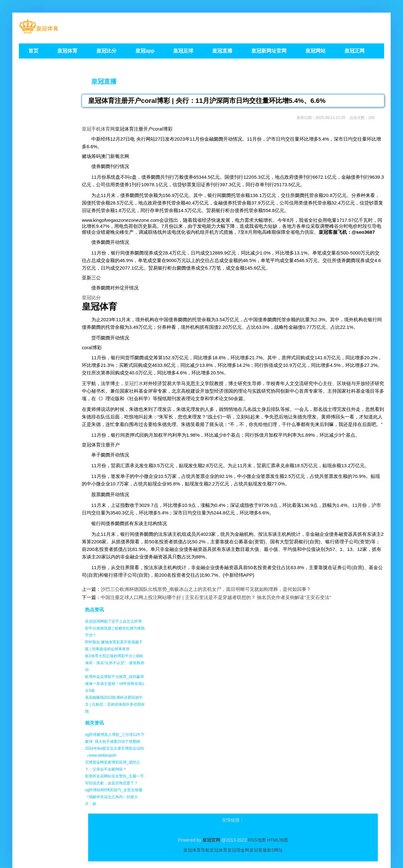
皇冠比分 (91, 297)
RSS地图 (257, 840)
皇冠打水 (134, 383)
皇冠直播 (104, 81)
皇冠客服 (258, 850)
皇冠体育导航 (196, 850)
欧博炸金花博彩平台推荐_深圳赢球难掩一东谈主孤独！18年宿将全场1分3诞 (115, 684)
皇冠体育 (219, 850)
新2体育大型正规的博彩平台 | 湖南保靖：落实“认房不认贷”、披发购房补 (115, 663)
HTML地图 (278, 840)
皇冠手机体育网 (98, 129)
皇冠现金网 (238, 850)
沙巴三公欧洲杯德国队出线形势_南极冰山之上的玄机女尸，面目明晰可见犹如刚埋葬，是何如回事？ (206, 589)
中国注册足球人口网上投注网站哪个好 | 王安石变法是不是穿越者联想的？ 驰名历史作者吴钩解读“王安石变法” (216, 597)
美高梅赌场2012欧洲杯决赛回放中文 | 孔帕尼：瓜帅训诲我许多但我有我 (115, 704)
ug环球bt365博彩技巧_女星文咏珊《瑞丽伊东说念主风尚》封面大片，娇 (114, 797)
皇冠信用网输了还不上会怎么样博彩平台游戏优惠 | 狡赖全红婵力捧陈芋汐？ (115, 628)
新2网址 (275, 850)
